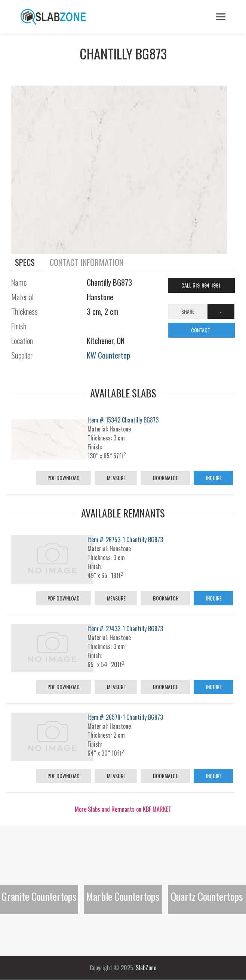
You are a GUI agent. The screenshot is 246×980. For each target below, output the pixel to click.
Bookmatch (165, 478)
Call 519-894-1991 (201, 285)
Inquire (213, 478)
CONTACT (201, 330)
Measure (116, 478)
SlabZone (146, 968)
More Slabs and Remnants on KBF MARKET (123, 809)
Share (188, 311)
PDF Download (64, 478)
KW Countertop (108, 355)
